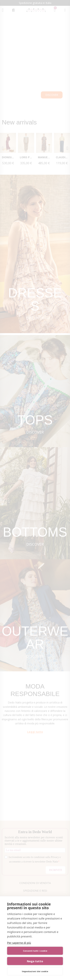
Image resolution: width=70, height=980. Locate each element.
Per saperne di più (19, 943)
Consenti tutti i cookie (35, 951)
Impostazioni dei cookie (35, 971)
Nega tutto (35, 961)
